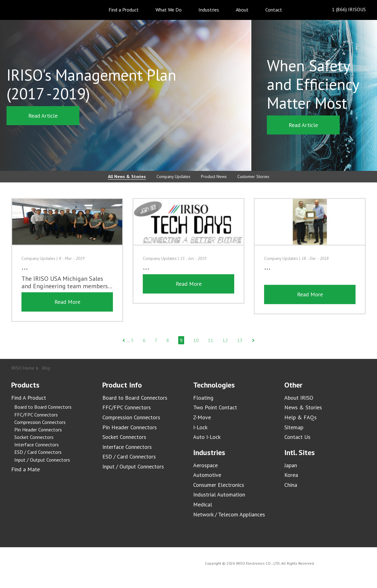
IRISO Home (23, 368)
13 (240, 340)
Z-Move (202, 417)
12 (225, 340)
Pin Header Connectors (38, 430)
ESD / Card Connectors (38, 452)
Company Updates (173, 176)
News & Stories (303, 407)
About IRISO (299, 398)
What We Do (169, 10)
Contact (274, 10)
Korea (291, 475)
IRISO (29, 9)
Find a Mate (26, 469)
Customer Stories (253, 176)
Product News (214, 176)
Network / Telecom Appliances (229, 514)
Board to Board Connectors (43, 407)
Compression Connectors (40, 422)
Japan (291, 465)
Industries (209, 10)
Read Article (43, 116)
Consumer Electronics (219, 485)
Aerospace (205, 465)
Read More (67, 302)
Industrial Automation (219, 494)
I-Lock (200, 427)
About (242, 10)
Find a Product (124, 10)
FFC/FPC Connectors (36, 415)
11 (211, 340)
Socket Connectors (34, 437)
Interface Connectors (37, 445)
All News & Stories (127, 176)
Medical (203, 504)
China (291, 485)
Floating (203, 398)
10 (196, 340)
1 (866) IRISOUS (344, 10)
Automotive (207, 475)
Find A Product (29, 398)
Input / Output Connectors (42, 460)
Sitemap (294, 427)
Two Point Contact (215, 407)
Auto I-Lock (207, 437)
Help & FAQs (300, 417)
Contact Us (297, 437)
